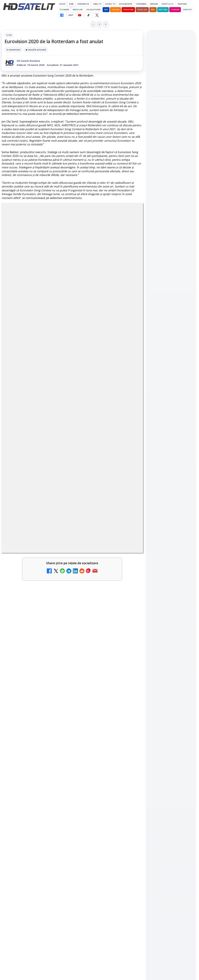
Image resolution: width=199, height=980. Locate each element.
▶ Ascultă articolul (36, 50)
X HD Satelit (171, 435)
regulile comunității (53, 529)
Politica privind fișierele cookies (171, 532)
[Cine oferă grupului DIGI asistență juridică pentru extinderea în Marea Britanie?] (171, 85)
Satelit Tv (110, 4)
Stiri (9, 35)
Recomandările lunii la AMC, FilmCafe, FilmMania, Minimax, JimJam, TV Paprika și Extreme (28, 782)
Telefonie (182, 4)
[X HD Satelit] (97, 15)
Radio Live (78, 10)
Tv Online (64, 10)
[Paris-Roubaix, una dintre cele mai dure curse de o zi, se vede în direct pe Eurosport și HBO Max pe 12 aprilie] (171, 173)
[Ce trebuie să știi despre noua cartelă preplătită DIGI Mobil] (58, 827)
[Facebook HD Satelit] (62, 15)
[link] (36, 635)
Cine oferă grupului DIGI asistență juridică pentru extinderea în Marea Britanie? (171, 64)
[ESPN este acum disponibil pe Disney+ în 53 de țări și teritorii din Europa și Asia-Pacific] (58, 672)
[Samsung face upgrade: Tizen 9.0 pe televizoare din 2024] (130, 827)
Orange (116, 10)
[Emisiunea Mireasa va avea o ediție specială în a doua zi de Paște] (130, 628)
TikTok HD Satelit (171, 426)
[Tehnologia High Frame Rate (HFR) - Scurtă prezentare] (58, 727)
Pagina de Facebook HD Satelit (171, 385)
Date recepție (126, 4)
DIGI (106, 10)
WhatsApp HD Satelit (171, 408)
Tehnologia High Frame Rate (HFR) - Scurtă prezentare (29, 723)
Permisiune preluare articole (171, 522)
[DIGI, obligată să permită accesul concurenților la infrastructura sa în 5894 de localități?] (58, 628)
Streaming (141, 4)
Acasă (62, 4)
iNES (153, 10)
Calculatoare (93, 10)
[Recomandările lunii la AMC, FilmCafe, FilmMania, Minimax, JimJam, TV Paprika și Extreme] (58, 779)
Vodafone (128, 10)
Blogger (125, 858)
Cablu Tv (97, 4)
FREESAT (165, 485)
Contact (187, 10)
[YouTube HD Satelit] (80, 15)
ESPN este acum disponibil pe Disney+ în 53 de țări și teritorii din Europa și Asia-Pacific (28, 673)
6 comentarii (13, 50)
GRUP (71, 15)
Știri (71, 4)
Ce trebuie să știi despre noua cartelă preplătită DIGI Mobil (28, 824)
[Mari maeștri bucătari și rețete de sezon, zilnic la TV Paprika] (130, 779)
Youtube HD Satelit (171, 417)
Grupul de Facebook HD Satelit (171, 398)
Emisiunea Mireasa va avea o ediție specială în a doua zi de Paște (101, 625)
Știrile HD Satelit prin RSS (171, 454)
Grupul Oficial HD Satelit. (85, 533)
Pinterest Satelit (171, 444)
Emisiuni (154, 4)
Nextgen (163, 10)
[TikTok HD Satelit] (88, 15)
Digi (154, 485)
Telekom (175, 10)
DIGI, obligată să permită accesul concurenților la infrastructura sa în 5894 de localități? (28, 629)
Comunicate (83, 4)
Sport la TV (168, 4)
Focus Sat (142, 10)
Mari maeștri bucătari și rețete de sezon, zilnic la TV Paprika (100, 776)
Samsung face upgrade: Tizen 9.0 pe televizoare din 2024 (101, 824)
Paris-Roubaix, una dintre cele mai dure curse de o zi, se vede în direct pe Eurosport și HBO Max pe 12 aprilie (170, 151)
